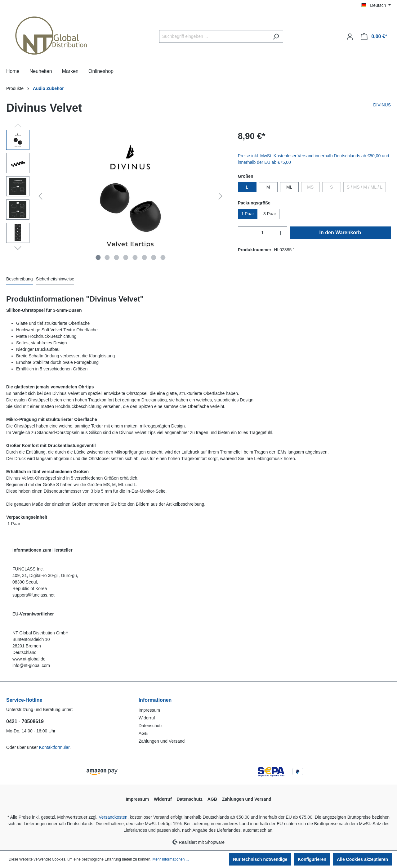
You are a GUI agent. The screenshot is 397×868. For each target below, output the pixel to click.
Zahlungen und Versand (162, 741)
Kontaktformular (54, 747)
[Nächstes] (221, 196)
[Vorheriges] (40, 196)
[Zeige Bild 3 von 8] (117, 257)
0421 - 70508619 (25, 721)
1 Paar (248, 214)
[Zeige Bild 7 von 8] (154, 257)
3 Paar (270, 214)
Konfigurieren (312, 859)
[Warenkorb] (374, 37)
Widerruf (147, 718)
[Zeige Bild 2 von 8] (107, 257)
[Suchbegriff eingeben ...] (214, 36)
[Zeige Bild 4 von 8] (126, 257)
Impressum (149, 710)
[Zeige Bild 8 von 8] (163, 257)
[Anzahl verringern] (244, 233)
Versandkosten (113, 817)
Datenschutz (151, 726)
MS (310, 187)
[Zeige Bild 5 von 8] (135, 257)
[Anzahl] (262, 233)
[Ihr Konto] (350, 37)
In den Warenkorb (340, 233)
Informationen (155, 700)
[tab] (20, 279)
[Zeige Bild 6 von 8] (144, 257)
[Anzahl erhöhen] (281, 233)
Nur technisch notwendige (260, 859)
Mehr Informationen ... (170, 859)
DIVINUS (382, 105)
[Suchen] (276, 36)
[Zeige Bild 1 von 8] (98, 257)
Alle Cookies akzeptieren (362, 859)
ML (289, 187)
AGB (143, 733)
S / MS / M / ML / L (365, 187)
